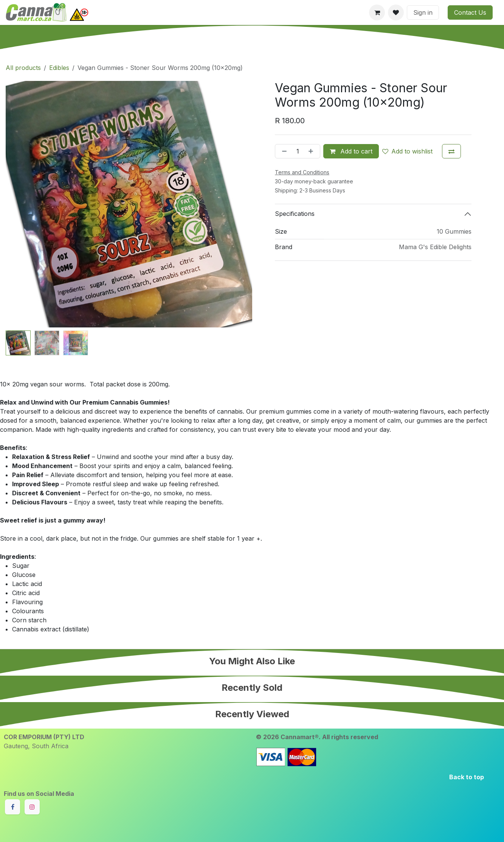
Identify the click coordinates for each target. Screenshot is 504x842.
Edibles (59, 68)
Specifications (295, 214)
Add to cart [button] (351, 151)
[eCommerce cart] (377, 12)
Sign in (423, 12)
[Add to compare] (451, 151)
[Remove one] (283, 151)
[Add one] (312, 151)
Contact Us (470, 12)
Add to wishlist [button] (407, 151)
